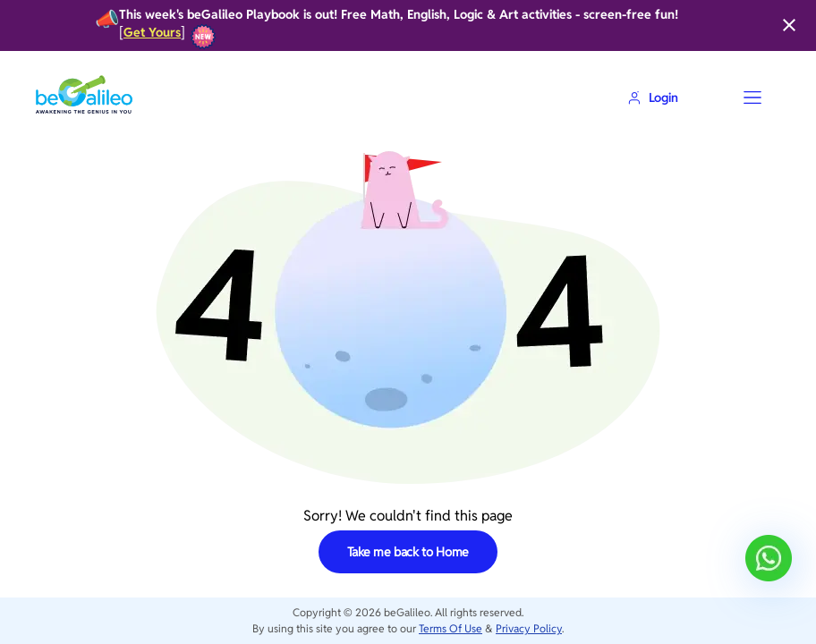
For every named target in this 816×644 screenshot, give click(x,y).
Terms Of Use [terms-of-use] (450, 628)
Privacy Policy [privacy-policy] (529, 628)
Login (653, 97)
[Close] (789, 25)
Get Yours (152, 33)
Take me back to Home (408, 552)
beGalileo (407, 612)
